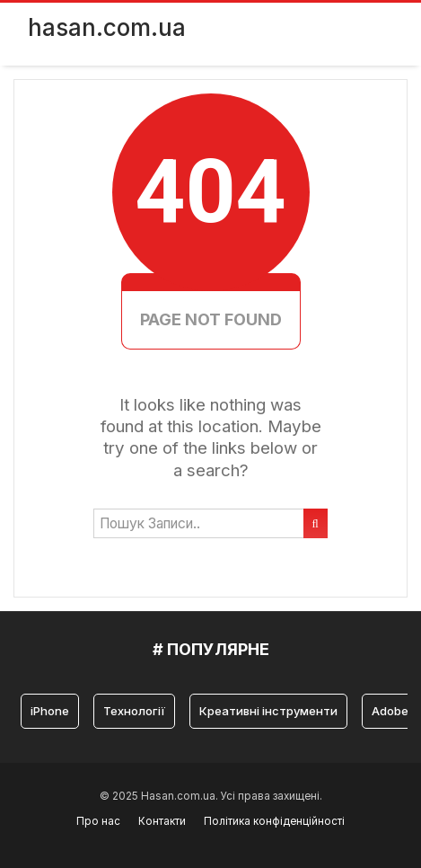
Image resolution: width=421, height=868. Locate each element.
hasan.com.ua (107, 27)
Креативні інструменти (268, 711)
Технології (134, 711)
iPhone (50, 711)
